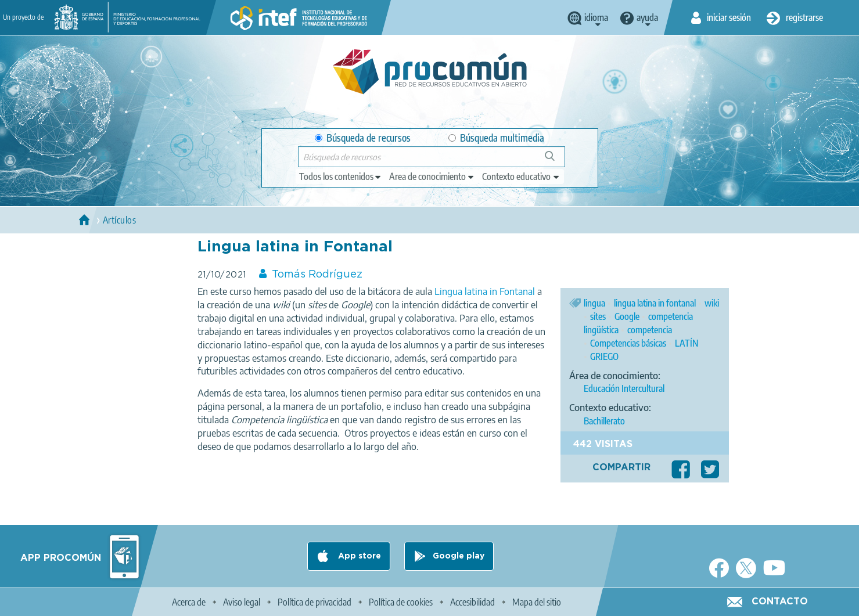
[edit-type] (341, 176)
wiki (712, 303)
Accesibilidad (472, 602)
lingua (594, 303)
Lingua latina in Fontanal (485, 291)
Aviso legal (242, 602)
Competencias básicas (628, 343)
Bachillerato (604, 421)
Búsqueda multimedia (496, 138)
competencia (650, 330)
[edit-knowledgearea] (432, 176)
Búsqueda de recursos (363, 138)
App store (358, 556)
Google (627, 316)
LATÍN (687, 343)
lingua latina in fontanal (655, 303)
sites (598, 316)
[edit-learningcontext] (521, 176)
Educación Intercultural (624, 388)
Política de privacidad (315, 602)
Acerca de (189, 602)
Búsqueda (556, 161)
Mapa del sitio (537, 602)
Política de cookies (401, 602)
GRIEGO (604, 356)
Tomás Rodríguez (317, 275)
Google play (459, 556)
